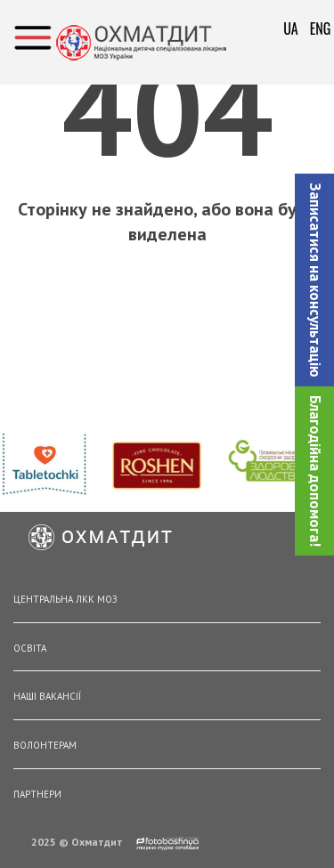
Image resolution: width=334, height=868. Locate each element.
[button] (314, 280)
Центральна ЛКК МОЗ (65, 599)
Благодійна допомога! (315, 471)
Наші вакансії (47, 696)
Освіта (30, 648)
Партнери (37, 794)
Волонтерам (45, 745)
